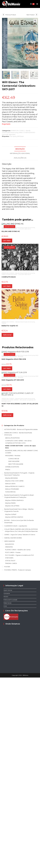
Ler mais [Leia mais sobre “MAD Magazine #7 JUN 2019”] (7, 521)
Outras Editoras (10, 678)
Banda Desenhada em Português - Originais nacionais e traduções (19, 660)
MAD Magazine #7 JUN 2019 (13, 512)
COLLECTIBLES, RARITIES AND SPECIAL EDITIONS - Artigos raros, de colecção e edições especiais (21, 716)
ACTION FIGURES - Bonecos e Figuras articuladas (21, 615)
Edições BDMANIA (11, 664)
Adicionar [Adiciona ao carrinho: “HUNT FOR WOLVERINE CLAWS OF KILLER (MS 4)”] (7, 601)
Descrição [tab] (20, 149)
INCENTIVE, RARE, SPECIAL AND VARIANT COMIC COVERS (22, 637)
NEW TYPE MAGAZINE (16, 650)
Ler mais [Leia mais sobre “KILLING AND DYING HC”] (7, 291)
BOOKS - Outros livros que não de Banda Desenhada (19, 707)
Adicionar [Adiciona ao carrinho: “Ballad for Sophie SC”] (7, 385)
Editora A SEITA (10, 669)
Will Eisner (20, 136)
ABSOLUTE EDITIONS (12, 624)
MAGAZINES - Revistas (16, 453)
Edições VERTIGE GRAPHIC (14, 703)
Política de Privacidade (10, 785)
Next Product (31, 15)
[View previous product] (3, 15)
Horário (6, 782)
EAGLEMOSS (10, 730)
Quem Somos (8, 776)
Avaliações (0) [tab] (20, 158)
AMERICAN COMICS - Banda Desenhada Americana (18, 278)
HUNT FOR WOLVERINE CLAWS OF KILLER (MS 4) (20, 591)
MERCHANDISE (10, 727)
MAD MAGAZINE (14, 647)
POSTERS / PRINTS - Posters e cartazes (18, 756)
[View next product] (37, 15)
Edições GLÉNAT (11, 700)
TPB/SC (4, 374)
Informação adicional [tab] (20, 153)
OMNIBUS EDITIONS (12, 652)
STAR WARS (9, 744)
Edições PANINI (10, 689)
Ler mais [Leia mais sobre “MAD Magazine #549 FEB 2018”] (7, 465)
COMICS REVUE (14, 644)
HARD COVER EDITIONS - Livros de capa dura (16, 279)
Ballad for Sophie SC (10, 376)
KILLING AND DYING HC (11, 282)
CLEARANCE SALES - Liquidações (16, 712)
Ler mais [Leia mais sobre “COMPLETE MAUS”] (7, 337)
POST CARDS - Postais (13, 738)
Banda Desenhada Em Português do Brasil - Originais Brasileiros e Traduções (19, 682)
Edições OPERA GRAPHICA (14, 686)
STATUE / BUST (10, 746)
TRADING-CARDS (11, 749)
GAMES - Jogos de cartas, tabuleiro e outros (20, 720)
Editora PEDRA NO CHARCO (15, 672)
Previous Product (11, 15)
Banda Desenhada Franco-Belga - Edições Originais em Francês (19, 696)
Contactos (7, 779)
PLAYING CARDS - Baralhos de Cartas (18, 735)
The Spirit (13, 136)
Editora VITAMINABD (12, 675)
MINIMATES (9, 733)
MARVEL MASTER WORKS (13, 724)
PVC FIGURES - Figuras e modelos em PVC (20, 741)
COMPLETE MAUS (9, 327)
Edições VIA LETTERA (12, 692)
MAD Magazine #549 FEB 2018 (14, 456)
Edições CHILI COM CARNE (14, 666)
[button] (35, 21)
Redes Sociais (7, 789)
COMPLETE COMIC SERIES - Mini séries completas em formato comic (19, 586)
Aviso (5, 792)
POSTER (7, 752)
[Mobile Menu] (36, 4)
